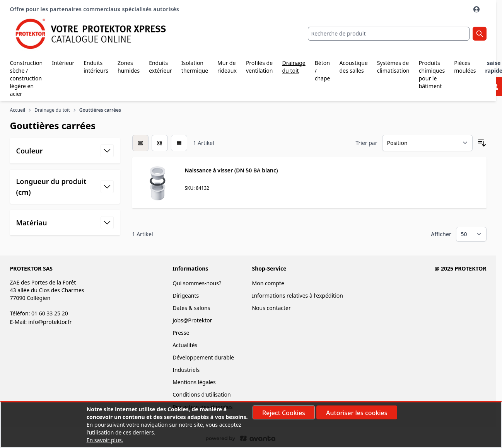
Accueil (18, 110)
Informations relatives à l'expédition (297, 296)
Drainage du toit (294, 67)
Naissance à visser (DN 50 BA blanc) (231, 170)
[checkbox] (140, 143)
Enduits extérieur (161, 67)
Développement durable (203, 357)
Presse (181, 333)
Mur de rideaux (227, 67)
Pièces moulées (465, 67)
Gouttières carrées (100, 110)
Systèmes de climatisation (393, 67)
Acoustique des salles (353, 67)
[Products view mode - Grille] (160, 143)
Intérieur (63, 63)
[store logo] (90, 34)
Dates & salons (191, 308)
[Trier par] (427, 143)
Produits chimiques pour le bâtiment (432, 74)
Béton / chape (323, 71)
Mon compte (268, 283)
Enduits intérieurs (96, 67)
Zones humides (129, 67)
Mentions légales (194, 382)
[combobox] (389, 34)
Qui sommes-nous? (197, 283)
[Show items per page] (471, 234)
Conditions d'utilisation (202, 394)
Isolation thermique (195, 67)
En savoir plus (104, 440)
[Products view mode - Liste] (179, 143)
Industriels (186, 370)
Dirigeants (186, 296)
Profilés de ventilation (260, 67)
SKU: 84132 (197, 188)
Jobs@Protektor (192, 320)
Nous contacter (271, 308)
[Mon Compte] (477, 9)
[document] (251, 425)
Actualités (185, 345)
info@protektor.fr (50, 322)
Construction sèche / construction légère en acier (26, 78)
